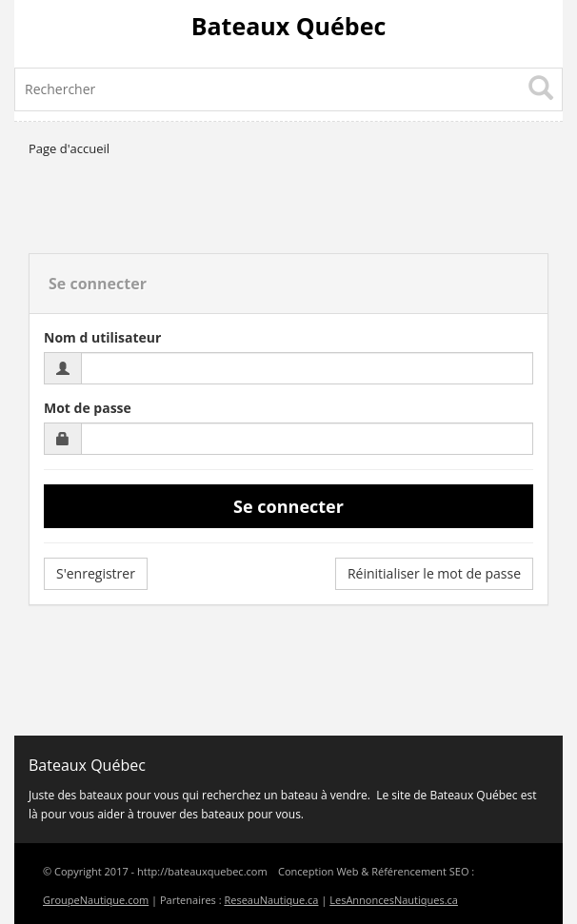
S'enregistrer (96, 573)
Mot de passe (88, 408)
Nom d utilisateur (102, 337)
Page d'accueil (69, 148)
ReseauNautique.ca (271, 900)
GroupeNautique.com (96, 900)
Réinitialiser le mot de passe (434, 573)
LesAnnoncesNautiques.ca (394, 900)
